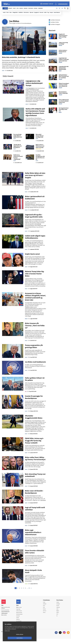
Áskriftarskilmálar (22, 619)
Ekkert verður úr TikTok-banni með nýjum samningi (40, 149)
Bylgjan (59, 616)
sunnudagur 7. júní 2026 (48, 4)
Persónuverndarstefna (6, 615)
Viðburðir (59, 612)
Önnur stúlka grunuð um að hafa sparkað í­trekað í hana (64, 101)
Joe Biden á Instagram (54, 25)
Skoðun (46, 614)
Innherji (59, 607)
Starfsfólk (20, 621)
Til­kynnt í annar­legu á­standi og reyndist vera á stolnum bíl (64, 85)
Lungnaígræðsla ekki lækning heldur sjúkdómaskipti (64, 68)
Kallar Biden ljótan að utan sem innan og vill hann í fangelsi (35, 179)
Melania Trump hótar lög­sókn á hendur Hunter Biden (35, 278)
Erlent (4, 74)
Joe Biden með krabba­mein (35, 366)
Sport (46, 610)
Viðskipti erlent (39, 152)
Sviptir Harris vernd (32, 258)
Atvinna (59, 610)
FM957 (59, 617)
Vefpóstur (20, 624)
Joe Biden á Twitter (54, 22)
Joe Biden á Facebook (54, 20)
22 (29, 593)
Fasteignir (59, 608)
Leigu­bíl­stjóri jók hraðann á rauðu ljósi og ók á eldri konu (64, 60)
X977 (58, 619)
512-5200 (22, 612)
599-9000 (6, 620)
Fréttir (46, 607)
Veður (58, 614)
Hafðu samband (21, 615)
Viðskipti (46, 608)
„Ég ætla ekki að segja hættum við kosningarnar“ (17, 149)
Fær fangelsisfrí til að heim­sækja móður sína (64, 110)
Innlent (27, 214)
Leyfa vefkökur (28, 638)
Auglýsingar (20, 614)
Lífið (26, 395)
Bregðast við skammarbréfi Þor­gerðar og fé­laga (63, 36)
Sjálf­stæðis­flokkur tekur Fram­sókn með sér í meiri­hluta (64, 76)
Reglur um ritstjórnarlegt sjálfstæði (7, 613)
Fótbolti (27, 588)
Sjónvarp (46, 616)
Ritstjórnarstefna (22, 617)
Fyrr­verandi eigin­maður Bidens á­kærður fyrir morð (18, 139)
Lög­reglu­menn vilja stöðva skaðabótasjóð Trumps (34, 86)
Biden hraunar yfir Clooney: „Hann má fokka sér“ (35, 330)
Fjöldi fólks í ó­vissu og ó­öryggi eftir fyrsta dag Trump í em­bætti (34, 445)
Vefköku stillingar (11, 638)
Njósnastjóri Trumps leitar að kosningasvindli (40, 139)
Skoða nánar (7, 634)
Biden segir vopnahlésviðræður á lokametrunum (33, 537)
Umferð (20, 623)
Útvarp (46, 617)
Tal (58, 621)
